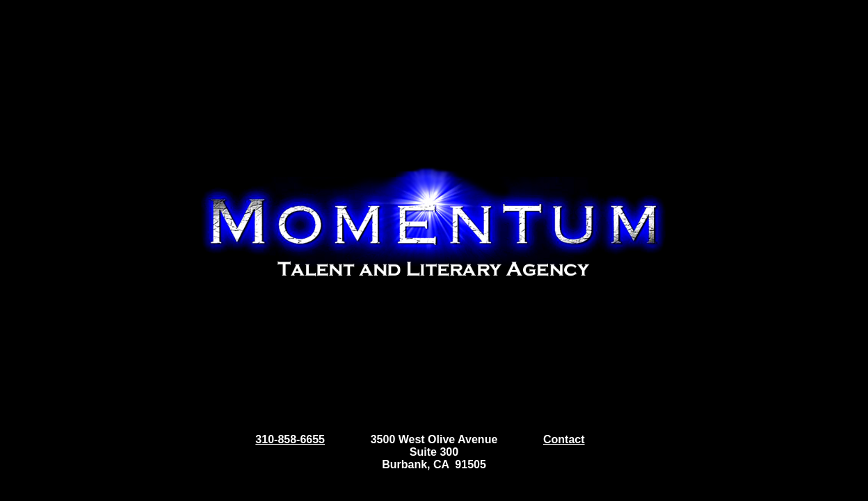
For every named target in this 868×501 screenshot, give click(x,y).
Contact (564, 439)
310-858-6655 (290, 439)
